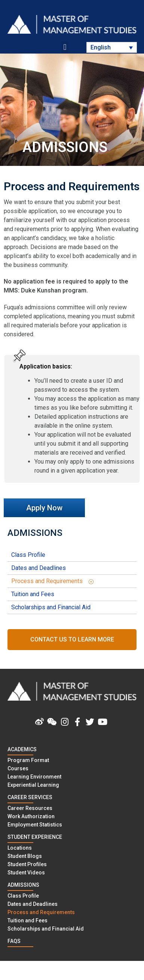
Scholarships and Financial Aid (51, 607)
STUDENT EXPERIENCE (35, 837)
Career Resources (30, 808)
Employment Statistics (35, 825)
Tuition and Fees (33, 594)
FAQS (14, 941)
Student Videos (26, 873)
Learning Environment (34, 777)
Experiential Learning (33, 785)
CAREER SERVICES (30, 797)
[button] (65, 47)
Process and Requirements (55, 581)
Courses (18, 768)
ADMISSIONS (35, 533)
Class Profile (28, 555)
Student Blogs (25, 856)
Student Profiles (27, 864)
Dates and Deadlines (39, 568)
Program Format (28, 760)
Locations (20, 848)
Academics (22, 749)
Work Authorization (31, 816)
